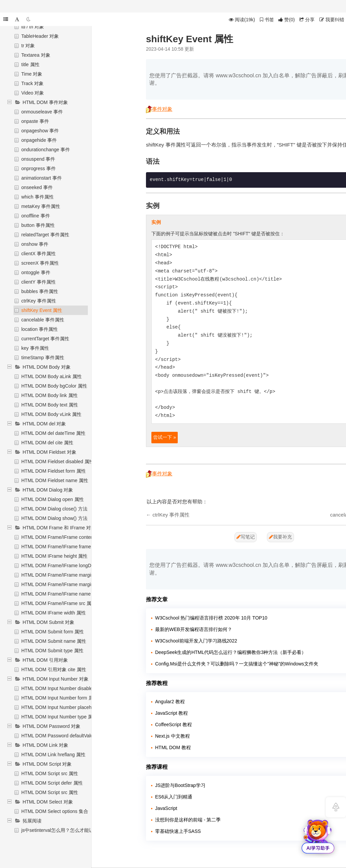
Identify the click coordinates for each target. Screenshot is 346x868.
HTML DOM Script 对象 (47, 764)
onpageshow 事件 (40, 131)
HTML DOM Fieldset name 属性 (55, 480)
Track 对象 (32, 83)
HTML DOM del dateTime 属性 (53, 433)
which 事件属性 (38, 197)
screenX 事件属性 (40, 263)
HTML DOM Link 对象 (46, 745)
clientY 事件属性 (39, 282)
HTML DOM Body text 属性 (50, 405)
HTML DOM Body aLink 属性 (52, 376)
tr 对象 (28, 46)
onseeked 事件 (37, 187)
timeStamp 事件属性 (43, 358)
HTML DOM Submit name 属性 (54, 641)
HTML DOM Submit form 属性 (53, 632)
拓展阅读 (32, 821)
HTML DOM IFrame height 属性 (54, 556)
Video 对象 (33, 93)
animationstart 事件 (42, 178)
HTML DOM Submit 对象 (49, 622)
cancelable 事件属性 (43, 320)
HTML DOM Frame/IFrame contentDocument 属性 (74, 537)
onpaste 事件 (35, 121)
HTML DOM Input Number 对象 (56, 679)
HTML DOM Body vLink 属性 (51, 414)
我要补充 (280, 537)
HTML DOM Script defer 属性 (52, 783)
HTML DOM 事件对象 (45, 102)
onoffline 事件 (36, 216)
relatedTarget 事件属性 (45, 235)
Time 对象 (32, 74)
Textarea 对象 (36, 55)
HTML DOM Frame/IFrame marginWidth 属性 (69, 584)
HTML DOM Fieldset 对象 (50, 452)
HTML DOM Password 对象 (52, 726)
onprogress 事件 (39, 168)
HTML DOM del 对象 (44, 424)
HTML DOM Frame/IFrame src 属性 (59, 603)
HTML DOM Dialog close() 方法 (54, 509)
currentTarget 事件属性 (45, 339)
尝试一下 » (165, 437)
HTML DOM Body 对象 (47, 367)
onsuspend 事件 (38, 159)
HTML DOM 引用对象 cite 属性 (54, 669)
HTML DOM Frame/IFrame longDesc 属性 (65, 565)
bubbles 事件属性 (40, 291)
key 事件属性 (35, 348)
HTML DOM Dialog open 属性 (53, 499)
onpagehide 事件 (39, 140)
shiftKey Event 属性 (42, 310)
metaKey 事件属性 (41, 206)
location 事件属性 (40, 329)
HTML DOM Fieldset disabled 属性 (58, 462)
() (287, 20)
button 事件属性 (38, 225)
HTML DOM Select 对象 (48, 802)
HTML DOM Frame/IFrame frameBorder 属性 (69, 547)
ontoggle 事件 (36, 272)
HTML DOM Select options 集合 (55, 811)
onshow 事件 (35, 244)
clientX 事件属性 (39, 254)
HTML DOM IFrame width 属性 (54, 613)
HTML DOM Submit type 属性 (52, 651)
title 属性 (30, 64)
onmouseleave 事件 (42, 112)
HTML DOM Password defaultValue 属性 (64, 736)
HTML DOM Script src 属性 (50, 773)
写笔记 (246, 537)
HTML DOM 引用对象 (45, 660)
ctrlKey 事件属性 (39, 301)
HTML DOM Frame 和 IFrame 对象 (59, 528)
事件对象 (159, 109)
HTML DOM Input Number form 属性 (60, 698)
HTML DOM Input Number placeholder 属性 (67, 707)
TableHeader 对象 (40, 36)
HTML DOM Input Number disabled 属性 (64, 688)
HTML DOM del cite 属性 (47, 443)
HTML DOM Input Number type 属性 (59, 717)
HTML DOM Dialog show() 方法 (54, 518)
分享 (307, 20)
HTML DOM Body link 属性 (50, 395)
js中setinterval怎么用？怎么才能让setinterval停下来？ (78, 830)
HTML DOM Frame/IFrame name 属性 (61, 594)
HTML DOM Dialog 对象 (48, 490)
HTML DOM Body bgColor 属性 (54, 386)
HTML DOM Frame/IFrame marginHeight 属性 (70, 575)
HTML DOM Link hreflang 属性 (53, 755)
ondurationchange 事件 (46, 150)
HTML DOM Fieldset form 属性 (54, 471)
